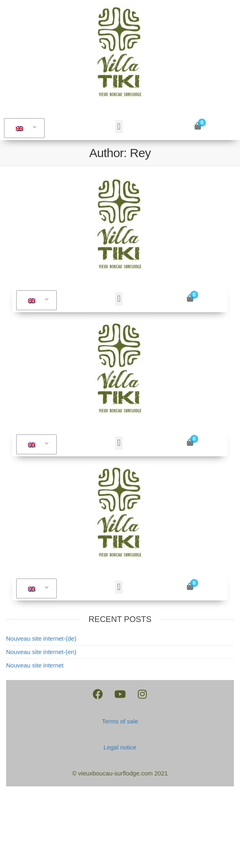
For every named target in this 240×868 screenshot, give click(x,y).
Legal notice (120, 747)
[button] (119, 127)
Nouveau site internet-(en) (41, 652)
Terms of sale (120, 721)
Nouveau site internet (35, 665)
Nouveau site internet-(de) (41, 638)
